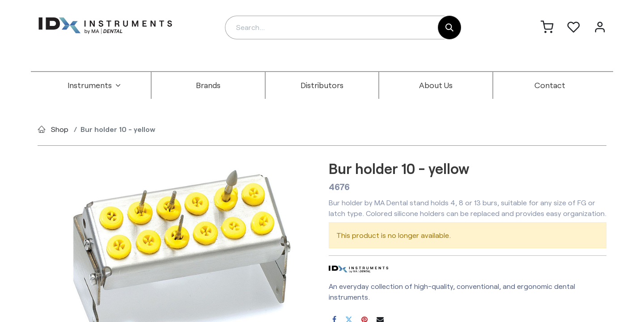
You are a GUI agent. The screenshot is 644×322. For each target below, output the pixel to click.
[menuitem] (94, 85)
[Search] (449, 28)
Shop (60, 129)
